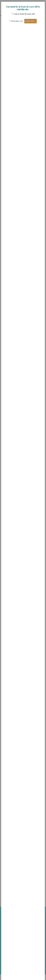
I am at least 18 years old (23, 14)
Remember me (16, 21)
